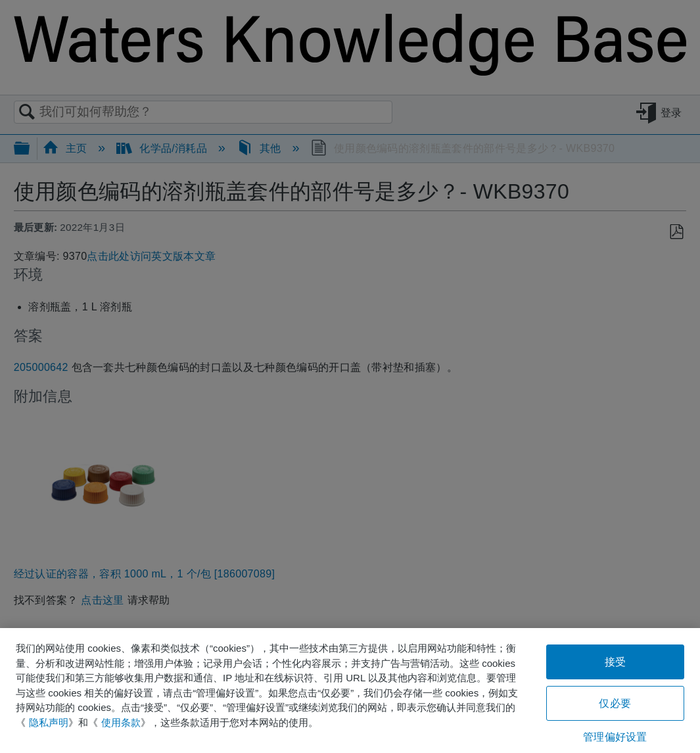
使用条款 (121, 722)
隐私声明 (49, 722)
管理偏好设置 (615, 737)
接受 (615, 662)
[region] (350, 691)
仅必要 (615, 703)
